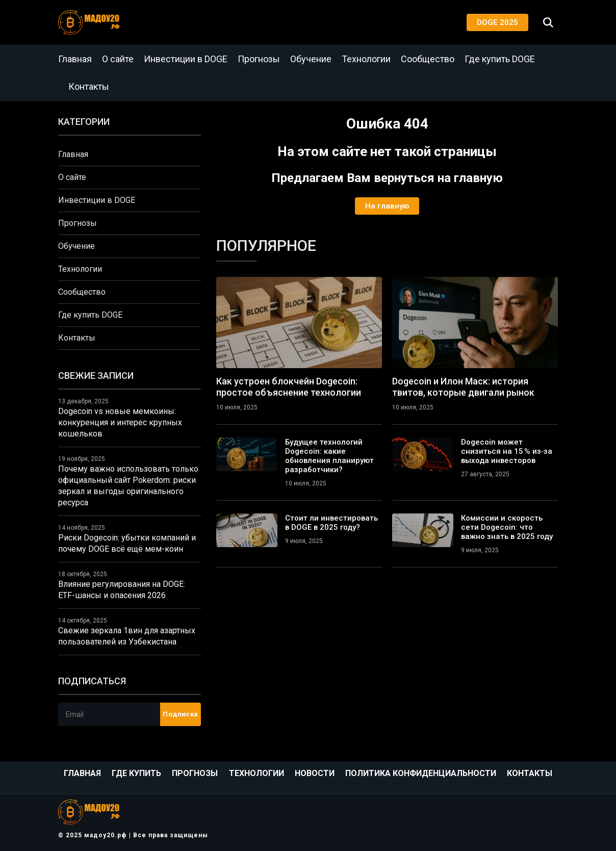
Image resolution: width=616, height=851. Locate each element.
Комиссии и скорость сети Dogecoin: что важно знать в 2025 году (507, 527)
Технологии (366, 59)
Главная (75, 59)
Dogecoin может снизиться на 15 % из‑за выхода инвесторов (507, 451)
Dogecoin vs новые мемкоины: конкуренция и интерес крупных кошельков (120, 422)
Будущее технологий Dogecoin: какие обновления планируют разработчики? (329, 456)
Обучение (311, 59)
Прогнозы (259, 59)
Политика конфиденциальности (421, 773)
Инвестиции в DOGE (186, 59)
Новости (315, 773)
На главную (387, 206)
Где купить (136, 773)
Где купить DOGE (500, 59)
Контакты (89, 86)
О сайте (118, 59)
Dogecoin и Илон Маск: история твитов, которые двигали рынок (463, 387)
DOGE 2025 (497, 22)
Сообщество (428, 59)
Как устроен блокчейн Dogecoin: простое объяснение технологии (289, 387)
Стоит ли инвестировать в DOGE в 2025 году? (331, 523)
